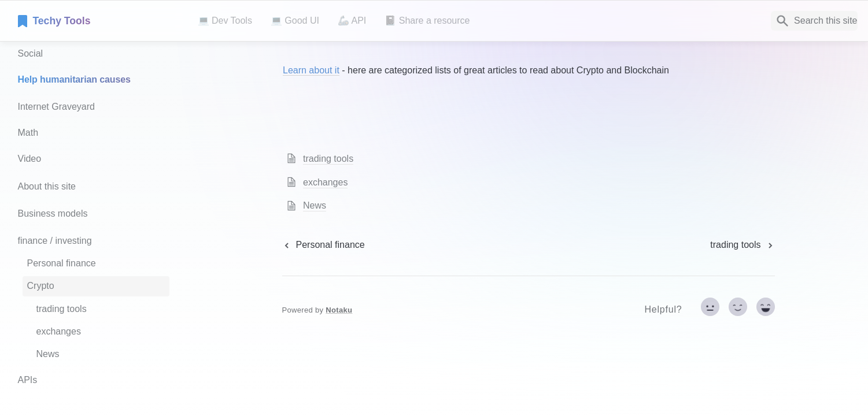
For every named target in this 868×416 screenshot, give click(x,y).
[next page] (742, 245)
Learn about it (311, 70)
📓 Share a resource (427, 21)
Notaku (339, 310)
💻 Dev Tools (225, 21)
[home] (99, 21)
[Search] (814, 21)
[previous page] (324, 245)
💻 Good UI (295, 21)
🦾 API (352, 21)
